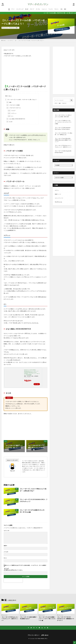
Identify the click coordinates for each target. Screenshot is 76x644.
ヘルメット (44, 9)
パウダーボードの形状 (13, 105)
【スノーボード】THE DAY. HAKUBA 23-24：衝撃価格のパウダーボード (66, 619)
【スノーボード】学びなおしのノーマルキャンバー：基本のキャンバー (63, 146)
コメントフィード (59, 198)
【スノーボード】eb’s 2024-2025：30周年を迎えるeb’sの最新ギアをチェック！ (63, 140)
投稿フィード (58, 194)
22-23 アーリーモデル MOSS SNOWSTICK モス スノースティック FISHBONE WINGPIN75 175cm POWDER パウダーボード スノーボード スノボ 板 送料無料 (32, 372)
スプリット (12, 113)
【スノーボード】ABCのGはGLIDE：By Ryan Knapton (64, 152)
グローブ (32, 9)
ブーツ (13, 9)
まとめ (9, 122)
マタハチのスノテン (43, 639)
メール (6, 552)
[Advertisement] (26, 69)
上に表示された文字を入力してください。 (14, 570)
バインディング (20, 9)
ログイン (57, 190)
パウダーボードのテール (13, 108)
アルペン (56, 9)
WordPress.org (58, 202)
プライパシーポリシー (34, 635)
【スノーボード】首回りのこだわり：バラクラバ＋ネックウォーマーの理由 (63, 122)
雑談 (65, 9)
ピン (10, 116)
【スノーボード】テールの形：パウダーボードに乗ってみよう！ (31, 40)
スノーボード (10, 40)
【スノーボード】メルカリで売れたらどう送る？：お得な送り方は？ (33, 490)
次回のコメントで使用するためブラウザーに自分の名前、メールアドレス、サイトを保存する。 (25, 566)
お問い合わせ (45, 635)
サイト (5, 558)
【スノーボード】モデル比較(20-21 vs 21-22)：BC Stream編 (32, 511)
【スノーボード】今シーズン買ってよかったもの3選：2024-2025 (63, 116)
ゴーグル (38, 9)
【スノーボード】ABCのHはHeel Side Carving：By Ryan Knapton (63, 128)
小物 (61, 9)
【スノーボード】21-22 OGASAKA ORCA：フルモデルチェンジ (33, 500)
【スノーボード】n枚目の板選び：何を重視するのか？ (29, 618)
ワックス (51, 9)
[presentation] (13, 580)
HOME (4, 40)
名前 (5, 546)
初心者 (27, 9)
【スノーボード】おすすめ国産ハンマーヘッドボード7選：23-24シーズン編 (47, 619)
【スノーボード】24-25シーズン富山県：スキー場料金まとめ (64, 134)
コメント (6, 531)
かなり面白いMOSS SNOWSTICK (16, 119)
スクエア (11, 111)
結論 (9, 102)
